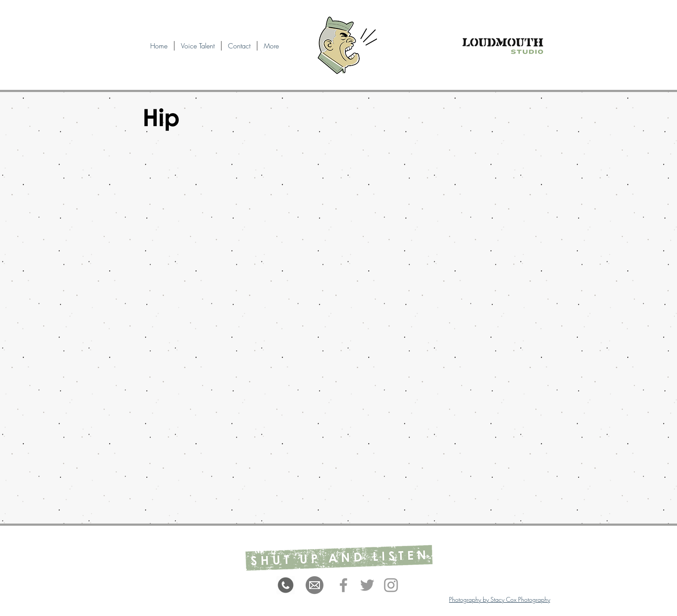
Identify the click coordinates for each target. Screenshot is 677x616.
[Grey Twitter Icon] (367, 585)
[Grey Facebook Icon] (343, 585)
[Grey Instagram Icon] (391, 585)
